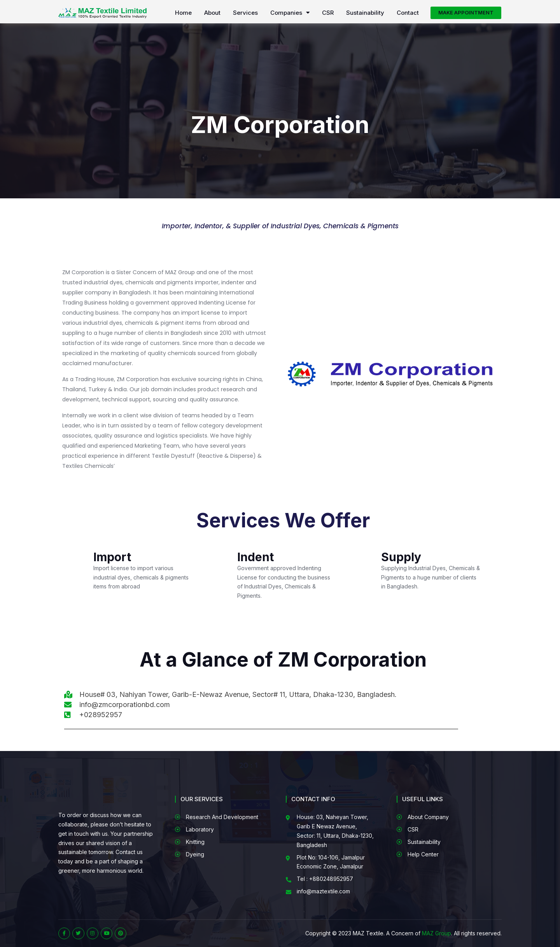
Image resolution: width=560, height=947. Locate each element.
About (212, 13)
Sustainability (365, 13)
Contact (408, 13)
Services (245, 13)
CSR (328, 13)
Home (183, 13)
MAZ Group (437, 933)
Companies (290, 13)
